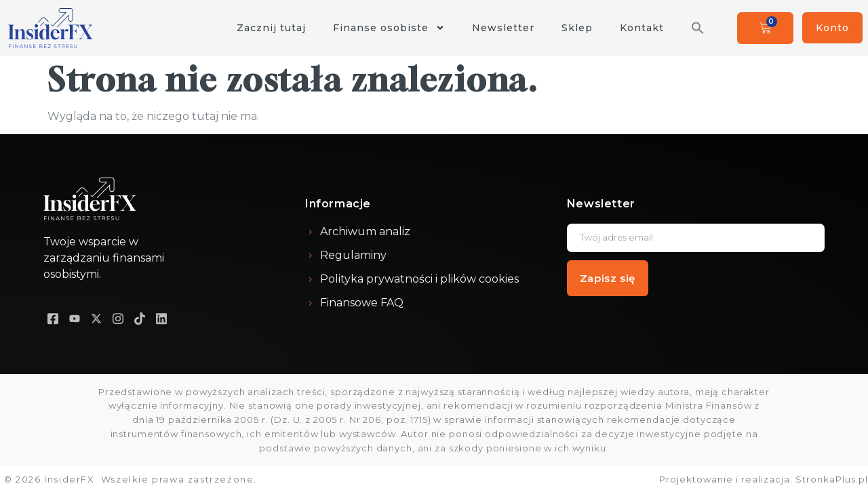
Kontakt (642, 28)
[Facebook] (53, 319)
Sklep (577, 28)
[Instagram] (118, 319)
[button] (698, 28)
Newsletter (503, 28)
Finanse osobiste (389, 28)
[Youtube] (75, 319)
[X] (96, 319)
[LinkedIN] (161, 319)
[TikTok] (140, 319)
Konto (832, 28)
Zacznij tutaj (271, 28)
